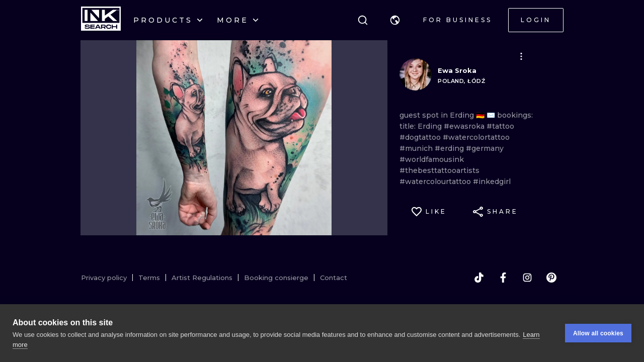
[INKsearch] (101, 20)
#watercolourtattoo (436, 182)
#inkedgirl (492, 182)
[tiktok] (479, 278)
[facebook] (503, 278)
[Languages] (395, 20)
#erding (450, 148)
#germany (485, 148)
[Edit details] (521, 56)
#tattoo (500, 126)
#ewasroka (465, 126)
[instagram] (527, 278)
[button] (395, 20)
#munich (417, 148)
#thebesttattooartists (439, 170)
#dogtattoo (421, 137)
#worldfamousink (432, 159)
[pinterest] (551, 278)
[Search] (363, 20)
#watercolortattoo (476, 137)
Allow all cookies (598, 333)
